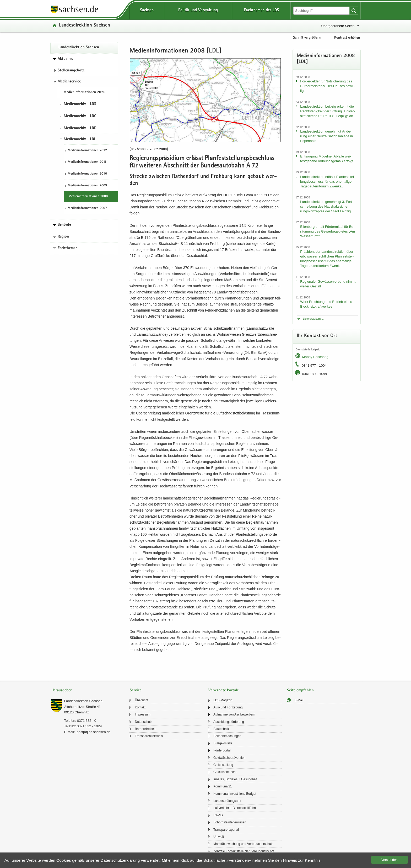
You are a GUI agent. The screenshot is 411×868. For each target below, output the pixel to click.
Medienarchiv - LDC (80, 116)
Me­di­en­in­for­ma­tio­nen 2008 (88, 196)
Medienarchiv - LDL (80, 139)
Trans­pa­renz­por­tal (226, 830)
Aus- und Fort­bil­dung (228, 707)
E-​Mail (299, 700)
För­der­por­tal (222, 750)
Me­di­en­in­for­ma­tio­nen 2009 (87, 186)
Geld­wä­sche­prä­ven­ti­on (229, 758)
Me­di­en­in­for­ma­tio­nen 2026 (84, 92)
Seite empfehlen (300, 690)
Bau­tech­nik (221, 729)
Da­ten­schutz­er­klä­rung (120, 860)
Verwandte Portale (224, 690)
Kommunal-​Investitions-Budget (235, 794)
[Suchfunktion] (322, 11)
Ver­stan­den (390, 860)
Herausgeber (61, 690)
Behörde (64, 225)
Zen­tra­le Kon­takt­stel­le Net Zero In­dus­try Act (244, 851)
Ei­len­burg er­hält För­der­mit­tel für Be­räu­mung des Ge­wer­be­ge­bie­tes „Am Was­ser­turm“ (328, 231)
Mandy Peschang (315, 357)
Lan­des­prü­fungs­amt (227, 801)
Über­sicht (141, 700)
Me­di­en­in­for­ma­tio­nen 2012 (87, 151)
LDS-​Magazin (223, 700)
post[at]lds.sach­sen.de (93, 732)
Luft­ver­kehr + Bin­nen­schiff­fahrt (235, 808)
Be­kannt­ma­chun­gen (227, 736)
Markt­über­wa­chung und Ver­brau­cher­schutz (243, 844)
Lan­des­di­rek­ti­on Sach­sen (85, 26)
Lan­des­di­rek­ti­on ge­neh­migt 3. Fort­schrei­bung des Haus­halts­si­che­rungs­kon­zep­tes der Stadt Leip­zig (327, 206)
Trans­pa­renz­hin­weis (149, 736)
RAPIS (218, 815)
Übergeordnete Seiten (338, 26)
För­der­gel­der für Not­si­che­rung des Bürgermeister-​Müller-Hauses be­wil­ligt (327, 86)
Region (63, 237)
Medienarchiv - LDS (80, 104)
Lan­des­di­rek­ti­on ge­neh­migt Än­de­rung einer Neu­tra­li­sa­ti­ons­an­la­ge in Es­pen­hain (326, 136)
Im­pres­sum (142, 714)
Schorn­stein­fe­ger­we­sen (230, 822)
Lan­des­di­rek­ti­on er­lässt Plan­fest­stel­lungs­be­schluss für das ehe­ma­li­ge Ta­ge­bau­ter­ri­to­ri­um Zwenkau (328, 182)
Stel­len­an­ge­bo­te (71, 71)
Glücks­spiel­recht (225, 772)
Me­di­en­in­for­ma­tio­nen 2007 (87, 208)
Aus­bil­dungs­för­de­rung (229, 722)
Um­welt (219, 837)
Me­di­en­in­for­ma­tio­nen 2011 (87, 162)
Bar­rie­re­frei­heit (145, 729)
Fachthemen (68, 248)
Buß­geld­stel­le (223, 743)
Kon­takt (140, 707)
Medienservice (69, 82)
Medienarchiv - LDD (80, 128)
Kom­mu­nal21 (223, 786)
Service (136, 690)
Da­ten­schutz (144, 722)
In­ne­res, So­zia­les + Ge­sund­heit (235, 779)
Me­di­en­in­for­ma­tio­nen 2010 (87, 174)
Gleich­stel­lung (223, 765)
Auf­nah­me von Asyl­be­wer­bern (234, 714)
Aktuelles (65, 59)
